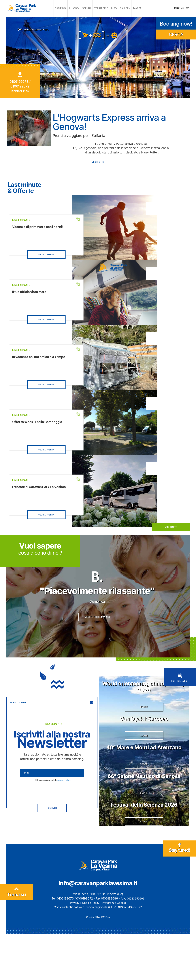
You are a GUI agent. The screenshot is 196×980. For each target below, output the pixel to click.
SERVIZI (88, 8)
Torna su (16, 939)
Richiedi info (20, 91)
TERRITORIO (101, 8)
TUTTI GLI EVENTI (180, 690)
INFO (112, 8)
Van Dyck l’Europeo (144, 735)
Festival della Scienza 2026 (144, 846)
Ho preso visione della (53, 792)
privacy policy (64, 792)
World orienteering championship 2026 (144, 699)
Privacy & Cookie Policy (84, 948)
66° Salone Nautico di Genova (144, 810)
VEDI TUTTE (98, 161)
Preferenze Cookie (115, 948)
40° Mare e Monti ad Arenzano (144, 771)
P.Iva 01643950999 (133, 944)
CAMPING (65, 8)
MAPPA (132, 8)
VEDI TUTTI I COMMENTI (97, 631)
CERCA (176, 34)
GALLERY (122, 8)
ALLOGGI (77, 8)
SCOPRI (144, 723)
